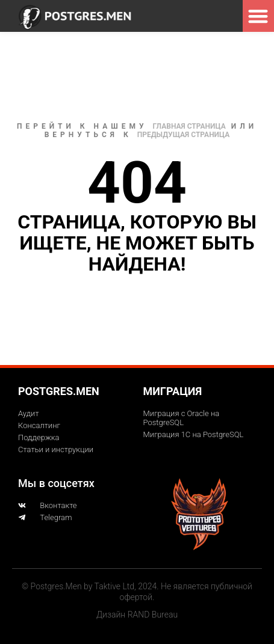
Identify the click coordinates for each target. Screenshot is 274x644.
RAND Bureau (153, 615)
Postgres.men (59, 391)
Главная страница (189, 126)
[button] (259, 16)
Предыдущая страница (184, 135)
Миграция (173, 391)
